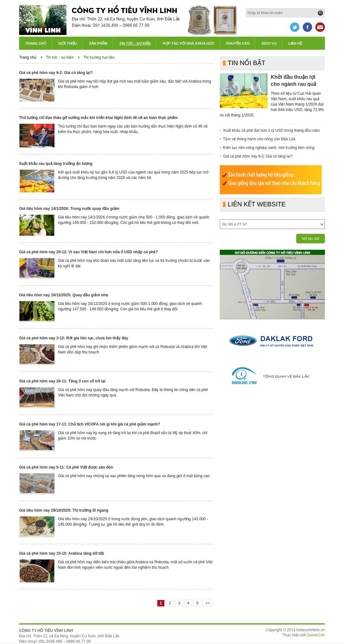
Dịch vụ (269, 43)
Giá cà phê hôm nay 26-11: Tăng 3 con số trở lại (62, 381)
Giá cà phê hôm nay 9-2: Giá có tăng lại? (56, 73)
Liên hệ (295, 43)
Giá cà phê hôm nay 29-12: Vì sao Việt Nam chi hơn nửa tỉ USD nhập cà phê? (89, 252)
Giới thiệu (68, 43)
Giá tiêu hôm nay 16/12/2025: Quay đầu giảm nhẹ (64, 295)
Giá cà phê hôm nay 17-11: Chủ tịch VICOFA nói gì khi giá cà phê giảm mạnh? (90, 424)
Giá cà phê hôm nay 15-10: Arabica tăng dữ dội (62, 553)
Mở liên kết (311, 239)
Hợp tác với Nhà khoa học (189, 43)
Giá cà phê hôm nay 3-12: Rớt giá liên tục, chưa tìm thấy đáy (74, 338)
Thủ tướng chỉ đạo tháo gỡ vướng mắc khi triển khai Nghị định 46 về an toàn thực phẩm (98, 118)
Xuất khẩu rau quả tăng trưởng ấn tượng (56, 164)
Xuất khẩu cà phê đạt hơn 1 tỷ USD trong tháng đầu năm (271, 130)
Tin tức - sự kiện (60, 57)
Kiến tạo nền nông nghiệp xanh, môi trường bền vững (269, 148)
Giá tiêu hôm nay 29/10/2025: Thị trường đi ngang (64, 510)
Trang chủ (36, 43)
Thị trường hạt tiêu (99, 57)
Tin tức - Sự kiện (135, 43)
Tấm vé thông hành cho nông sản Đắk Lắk (259, 139)
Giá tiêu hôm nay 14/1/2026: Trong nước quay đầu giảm (69, 209)
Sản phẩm (98, 43)
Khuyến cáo (238, 43)
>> (208, 603)
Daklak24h (316, 635)
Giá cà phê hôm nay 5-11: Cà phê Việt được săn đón (66, 467)
